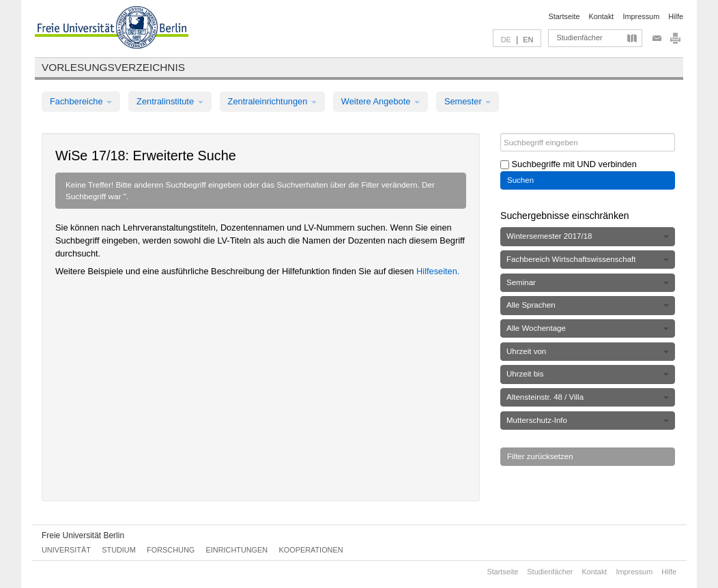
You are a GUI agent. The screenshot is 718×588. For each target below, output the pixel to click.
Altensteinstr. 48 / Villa (588, 397)
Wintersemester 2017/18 (588, 236)
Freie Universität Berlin (83, 535)
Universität (66, 550)
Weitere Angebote (380, 101)
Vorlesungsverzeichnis (113, 67)
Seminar (588, 282)
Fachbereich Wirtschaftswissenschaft (588, 259)
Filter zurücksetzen (540, 456)
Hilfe (676, 16)
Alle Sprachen (588, 305)
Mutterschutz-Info (588, 420)
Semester (468, 101)
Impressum (641, 16)
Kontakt (602, 16)
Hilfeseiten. (438, 271)
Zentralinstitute (170, 101)
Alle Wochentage (588, 328)
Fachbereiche (81, 101)
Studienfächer (579, 38)
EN (528, 40)
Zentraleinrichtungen (272, 101)
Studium (119, 550)
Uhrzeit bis (588, 374)
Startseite (564, 16)
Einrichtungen (237, 550)
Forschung (171, 550)
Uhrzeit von (588, 351)
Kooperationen (311, 550)
